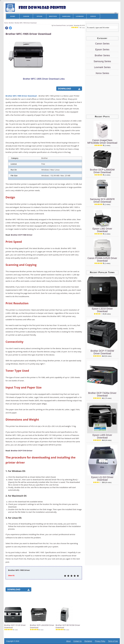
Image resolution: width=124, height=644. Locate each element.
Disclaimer (88, 641)
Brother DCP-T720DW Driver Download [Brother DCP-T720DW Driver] (102, 352)
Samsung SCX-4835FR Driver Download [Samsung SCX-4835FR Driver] (102, 200)
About (68, 641)
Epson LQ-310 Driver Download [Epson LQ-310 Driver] (102, 478)
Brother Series (102, 55)
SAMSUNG (66, 16)
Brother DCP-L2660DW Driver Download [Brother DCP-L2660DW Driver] (102, 171)
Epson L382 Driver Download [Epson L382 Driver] (102, 230)
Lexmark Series (102, 67)
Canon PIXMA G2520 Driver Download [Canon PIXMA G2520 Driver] (102, 259)
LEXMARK (80, 16)
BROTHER (53, 16)
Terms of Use (113, 641)
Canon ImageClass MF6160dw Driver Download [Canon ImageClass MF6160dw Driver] (102, 141)
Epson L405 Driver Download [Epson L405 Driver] (102, 436)
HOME (13, 16)
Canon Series (102, 44)
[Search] (102, 28)
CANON (26, 16)
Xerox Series (102, 73)
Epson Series (102, 49)
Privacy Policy (100, 641)
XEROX (93, 16)
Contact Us (77, 641)
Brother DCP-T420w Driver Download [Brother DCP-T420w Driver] (102, 394)
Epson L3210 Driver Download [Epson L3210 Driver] (102, 310)
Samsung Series (102, 61)
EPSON (40, 16)
